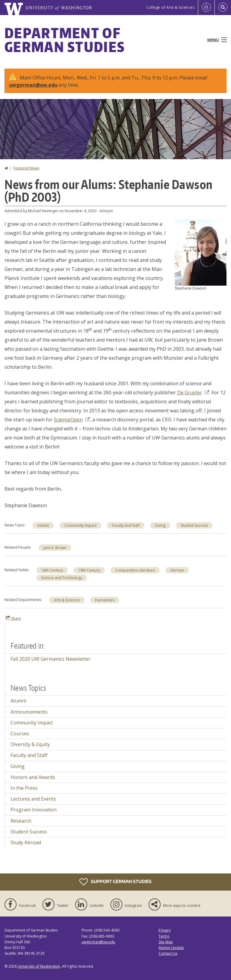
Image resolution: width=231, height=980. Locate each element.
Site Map (166, 942)
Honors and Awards (33, 777)
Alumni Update (171, 948)
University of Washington (39, 966)
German (177, 570)
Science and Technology (62, 578)
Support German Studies (115, 882)
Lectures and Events (33, 799)
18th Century (52, 570)
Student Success (29, 832)
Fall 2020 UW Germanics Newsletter (51, 659)
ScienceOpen (72, 420)
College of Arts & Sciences (170, 7)
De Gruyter (193, 392)
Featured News (26, 168)
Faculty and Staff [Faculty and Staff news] (126, 525)
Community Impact (32, 723)
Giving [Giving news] (160, 525)
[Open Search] (223, 8)
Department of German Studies (65, 40)
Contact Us (168, 953)
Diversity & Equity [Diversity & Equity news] (30, 744)
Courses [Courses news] (20, 733)
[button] (201, 252)
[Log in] (206, 8)
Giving (18, 766)
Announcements (29, 712)
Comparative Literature (135, 570)
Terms (164, 936)
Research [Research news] (21, 821)
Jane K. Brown (55, 548)
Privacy (165, 930)
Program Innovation (34, 810)
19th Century (89, 570)
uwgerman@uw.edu (33, 85)
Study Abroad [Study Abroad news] (26, 842)
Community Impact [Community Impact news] (80, 525)
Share (13, 618)
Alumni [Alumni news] (43, 525)
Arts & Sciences (67, 600)
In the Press (24, 788)
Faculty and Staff (29, 755)
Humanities (105, 600)
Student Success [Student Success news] (194, 525)
